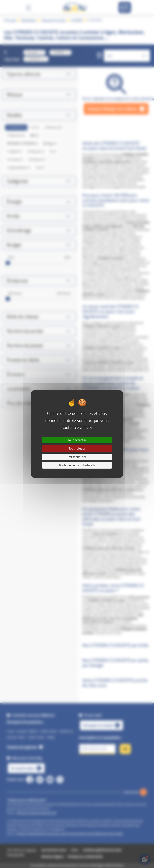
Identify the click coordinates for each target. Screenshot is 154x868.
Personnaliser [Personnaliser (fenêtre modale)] (77, 457)
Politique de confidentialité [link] (77, 465)
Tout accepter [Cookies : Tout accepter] (77, 440)
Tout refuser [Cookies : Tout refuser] (77, 448)
